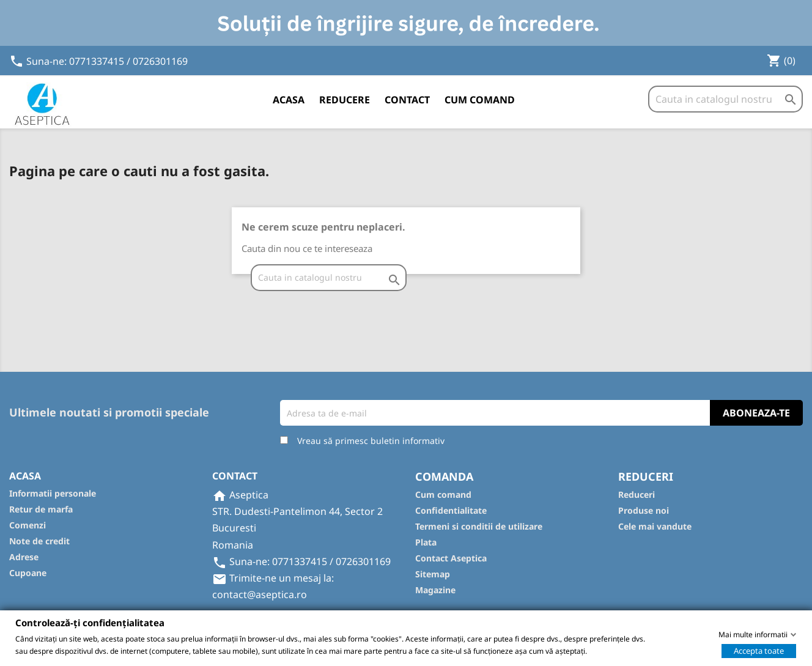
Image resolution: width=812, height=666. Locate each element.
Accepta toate (759, 650)
